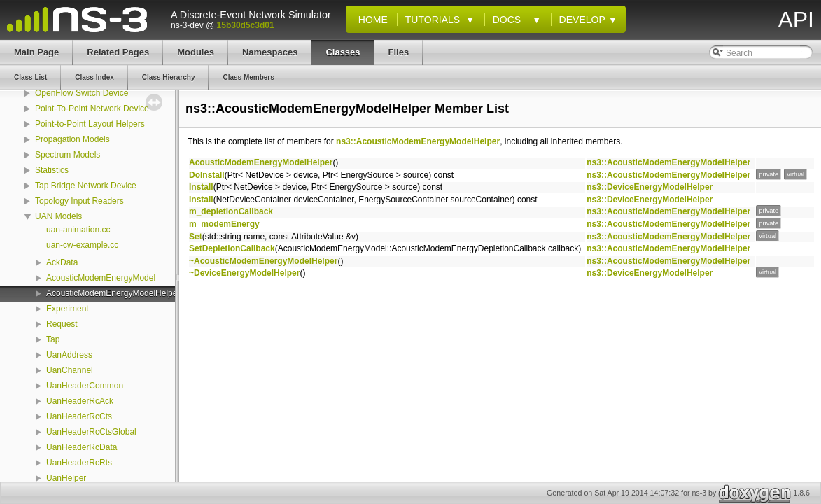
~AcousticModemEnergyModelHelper (263, 261)
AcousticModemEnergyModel (101, 278)
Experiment (68, 309)
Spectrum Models (68, 155)
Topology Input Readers (79, 201)
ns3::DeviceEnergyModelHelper (650, 187)
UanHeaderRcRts (79, 463)
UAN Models (58, 216)
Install (201, 187)
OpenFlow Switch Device (82, 93)
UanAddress (69, 355)
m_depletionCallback (231, 211)
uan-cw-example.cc (82, 245)
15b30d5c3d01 (246, 25)
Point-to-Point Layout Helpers (90, 124)
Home (370, 20)
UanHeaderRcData (82, 447)
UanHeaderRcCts (79, 416)
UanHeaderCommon (85, 386)
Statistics (52, 170)
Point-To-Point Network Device (92, 108)
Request (62, 324)
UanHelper (66, 478)
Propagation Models (72, 139)
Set (196, 237)
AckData (62, 262)
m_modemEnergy (224, 224)
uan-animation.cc (78, 230)
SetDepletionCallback (232, 248)
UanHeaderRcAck (80, 401)
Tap (53, 339)
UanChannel (70, 370)
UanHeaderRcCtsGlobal (91, 432)
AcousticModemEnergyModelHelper (113, 293)
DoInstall (207, 175)
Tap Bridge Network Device (86, 185)
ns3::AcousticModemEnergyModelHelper (418, 141)
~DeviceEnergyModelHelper (244, 273)
